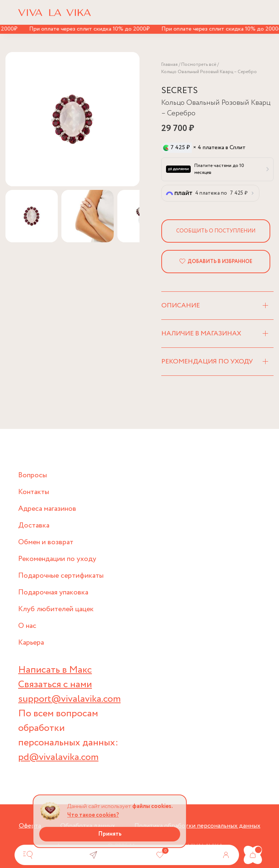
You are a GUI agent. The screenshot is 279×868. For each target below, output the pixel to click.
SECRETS (179, 91)
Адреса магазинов (47, 509)
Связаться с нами (55, 684)
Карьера (31, 643)
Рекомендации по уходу (57, 559)
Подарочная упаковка (53, 592)
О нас (27, 626)
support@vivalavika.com (69, 699)
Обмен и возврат (46, 542)
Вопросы (33, 475)
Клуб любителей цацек (56, 609)
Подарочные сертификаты (61, 576)
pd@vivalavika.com (58, 757)
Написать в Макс (55, 670)
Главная (169, 65)
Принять (110, 834)
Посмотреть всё (199, 65)
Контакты (34, 492)
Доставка (34, 525)
